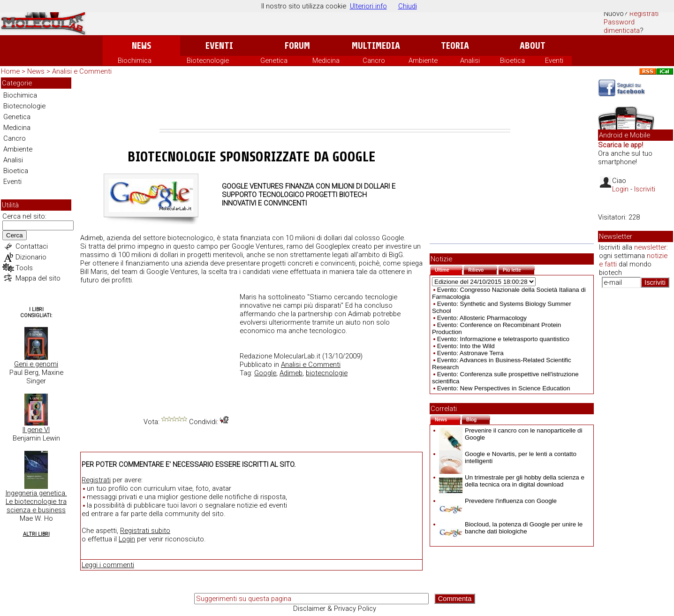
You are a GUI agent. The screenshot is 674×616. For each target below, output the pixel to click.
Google (265, 373)
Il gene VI (36, 430)
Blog (478, 419)
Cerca (15, 235)
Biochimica (135, 61)
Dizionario (31, 257)
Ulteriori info (368, 6)
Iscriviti (645, 189)
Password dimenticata (622, 26)
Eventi (219, 46)
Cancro (374, 61)
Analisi (470, 61)
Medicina (326, 61)
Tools (24, 268)
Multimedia (376, 46)
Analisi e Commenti (82, 71)
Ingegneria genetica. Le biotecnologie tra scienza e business (36, 502)
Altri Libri (36, 534)
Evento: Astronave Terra (470, 353)
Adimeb (291, 373)
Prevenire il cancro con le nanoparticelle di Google (511, 434)
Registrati (644, 14)
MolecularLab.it (297, 356)
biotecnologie (327, 373)
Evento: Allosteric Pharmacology (482, 318)
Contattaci (32, 246)
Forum (297, 46)
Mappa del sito (38, 278)
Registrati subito (145, 531)
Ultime (449, 269)
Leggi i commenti (108, 565)
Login (127, 539)
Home (10, 71)
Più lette (519, 269)
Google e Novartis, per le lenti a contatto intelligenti (508, 457)
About (533, 46)
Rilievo (483, 269)
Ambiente (423, 61)
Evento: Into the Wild (466, 346)
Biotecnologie (208, 61)
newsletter (650, 247)
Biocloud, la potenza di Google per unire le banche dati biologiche (511, 528)
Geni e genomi (36, 364)
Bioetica (512, 61)
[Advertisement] (335, 103)
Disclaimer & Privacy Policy (335, 608)
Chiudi (408, 6)
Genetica (274, 61)
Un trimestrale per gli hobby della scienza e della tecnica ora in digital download (512, 481)
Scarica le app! (621, 145)
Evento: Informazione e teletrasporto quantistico (503, 339)
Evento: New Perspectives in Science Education (504, 388)
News (141, 46)
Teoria (455, 46)
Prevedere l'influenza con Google (498, 501)
